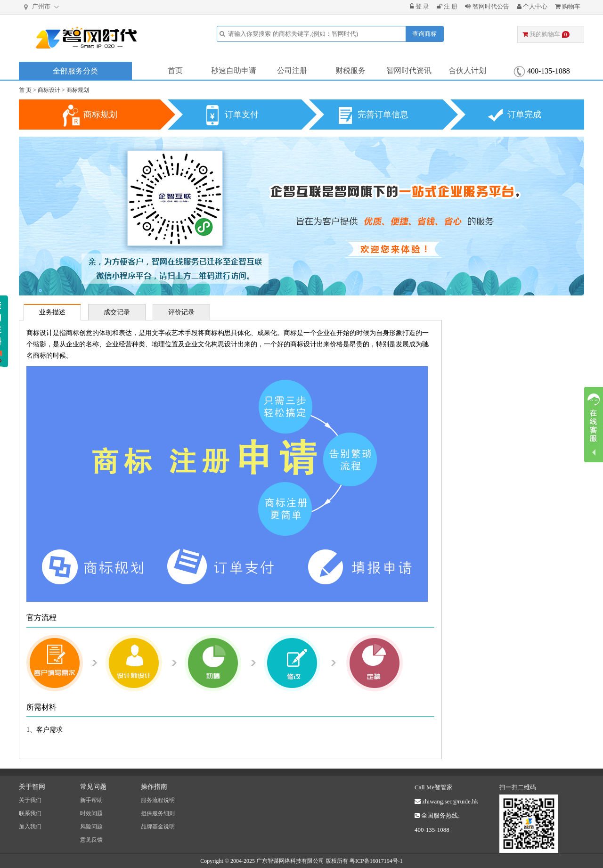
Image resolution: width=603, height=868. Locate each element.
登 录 (420, 6)
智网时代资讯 (409, 70)
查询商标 (424, 34)
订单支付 (242, 115)
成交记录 (117, 312)
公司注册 (292, 70)
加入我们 (30, 827)
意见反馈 (91, 840)
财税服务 (350, 70)
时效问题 (91, 813)
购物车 (568, 6)
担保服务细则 (158, 813)
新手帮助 (91, 800)
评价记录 (181, 312)
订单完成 (524, 115)
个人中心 (532, 6)
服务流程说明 (158, 800)
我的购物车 (546, 34)
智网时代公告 (487, 6)
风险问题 (91, 827)
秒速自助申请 (234, 70)
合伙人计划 (467, 70)
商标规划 (78, 90)
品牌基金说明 (158, 827)
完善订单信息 (383, 115)
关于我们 (30, 800)
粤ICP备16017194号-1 (376, 861)
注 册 (447, 6)
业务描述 (52, 312)
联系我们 (30, 813)
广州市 (42, 7)
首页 (175, 70)
